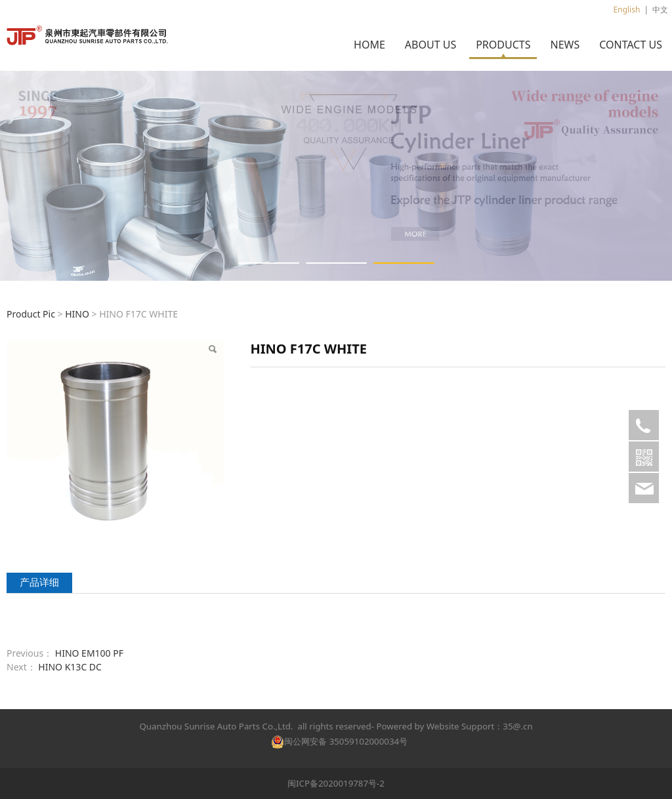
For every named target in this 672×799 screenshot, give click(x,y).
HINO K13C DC (70, 667)
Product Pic (31, 314)
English (627, 10)
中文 (660, 10)
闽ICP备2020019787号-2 (336, 783)
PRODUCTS (503, 45)
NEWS (565, 45)
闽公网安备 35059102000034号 (339, 741)
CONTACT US (631, 45)
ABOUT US (430, 45)
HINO (77, 314)
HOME (369, 45)
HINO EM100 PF (89, 653)
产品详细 (39, 582)
